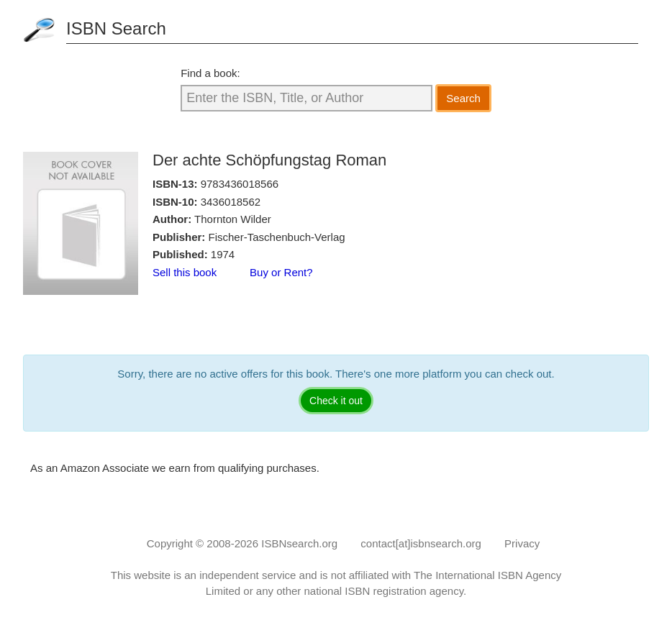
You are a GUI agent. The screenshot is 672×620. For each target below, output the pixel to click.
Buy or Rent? (281, 272)
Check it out (336, 401)
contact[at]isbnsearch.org (421, 543)
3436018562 (231, 202)
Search (463, 98)
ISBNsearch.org (299, 543)
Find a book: (210, 73)
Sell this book (185, 272)
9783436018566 (240, 184)
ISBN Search (116, 28)
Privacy (522, 543)
